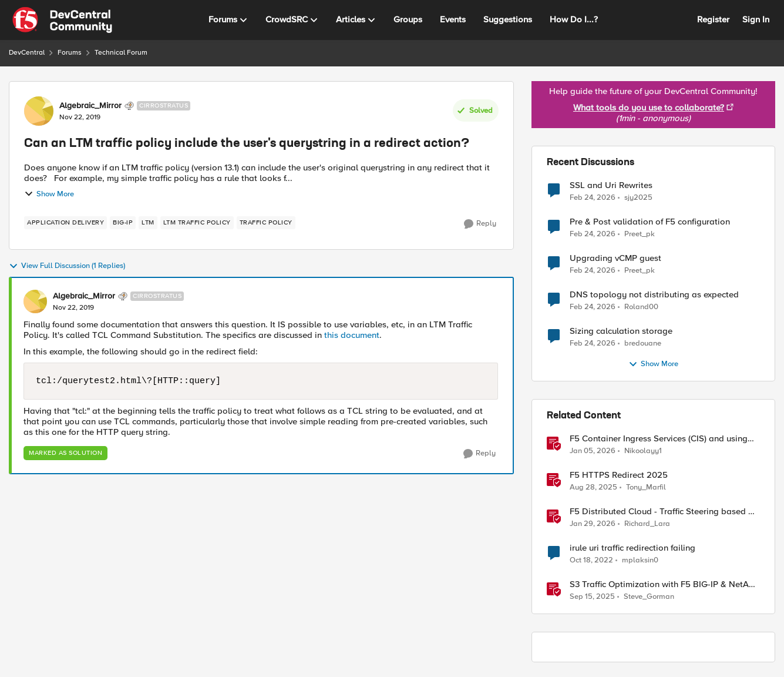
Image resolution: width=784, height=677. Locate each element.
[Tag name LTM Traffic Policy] (197, 223)
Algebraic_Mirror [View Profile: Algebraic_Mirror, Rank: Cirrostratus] (90, 106)
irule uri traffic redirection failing (632, 548)
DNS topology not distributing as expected (654, 295)
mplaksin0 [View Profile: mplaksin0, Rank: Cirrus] (640, 560)
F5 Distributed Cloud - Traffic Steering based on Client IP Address (664, 512)
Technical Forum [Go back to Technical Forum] (121, 53)
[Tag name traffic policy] (266, 223)
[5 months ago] (593, 524)
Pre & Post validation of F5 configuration (650, 222)
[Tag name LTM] (148, 223)
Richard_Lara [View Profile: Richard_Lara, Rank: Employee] (647, 524)
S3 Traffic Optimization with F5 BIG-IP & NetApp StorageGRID (664, 584)
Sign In (756, 19)
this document (352, 335)
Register (713, 19)
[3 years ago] (591, 561)
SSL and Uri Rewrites (611, 185)
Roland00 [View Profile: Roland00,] (641, 307)
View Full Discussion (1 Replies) (67, 266)
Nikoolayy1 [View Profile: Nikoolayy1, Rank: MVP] (643, 451)
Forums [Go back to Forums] (70, 53)
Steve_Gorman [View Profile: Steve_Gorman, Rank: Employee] (649, 597)
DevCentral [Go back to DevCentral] (27, 53)
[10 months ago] (593, 488)
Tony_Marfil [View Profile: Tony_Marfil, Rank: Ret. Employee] (646, 487)
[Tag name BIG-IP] (123, 223)
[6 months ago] (593, 451)
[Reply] (480, 224)
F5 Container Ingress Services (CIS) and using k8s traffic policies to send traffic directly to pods (659, 439)
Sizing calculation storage (621, 331)
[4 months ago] (593, 197)
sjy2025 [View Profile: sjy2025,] (638, 197)
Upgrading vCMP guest (615, 258)
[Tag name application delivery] (65, 223)
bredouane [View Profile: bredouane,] (643, 343)
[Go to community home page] (62, 20)
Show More (49, 194)
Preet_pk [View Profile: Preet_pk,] (640, 234)
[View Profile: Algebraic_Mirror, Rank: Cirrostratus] (39, 111)
